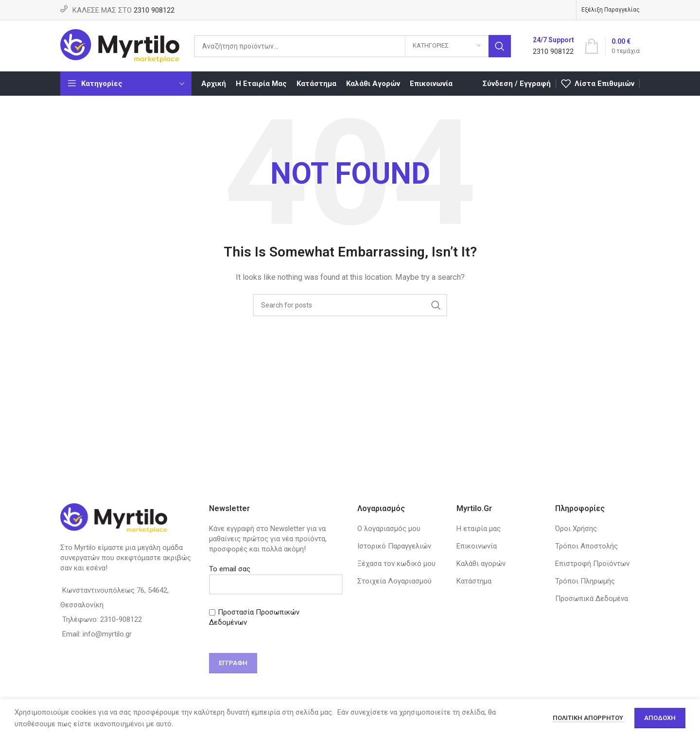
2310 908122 (154, 10)
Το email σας (276, 576)
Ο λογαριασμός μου (389, 529)
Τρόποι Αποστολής (586, 546)
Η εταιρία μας (479, 529)
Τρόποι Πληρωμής (585, 581)
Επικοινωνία (477, 546)
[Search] (352, 46)
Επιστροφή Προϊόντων (592, 564)
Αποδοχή (660, 718)
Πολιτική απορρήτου (589, 718)
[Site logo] (120, 45)
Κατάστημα (474, 581)
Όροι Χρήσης (576, 529)
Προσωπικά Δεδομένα (592, 599)
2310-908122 (121, 619)
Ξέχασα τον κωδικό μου (396, 564)
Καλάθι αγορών (481, 564)
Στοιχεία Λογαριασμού (394, 581)
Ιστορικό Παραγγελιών (394, 546)
